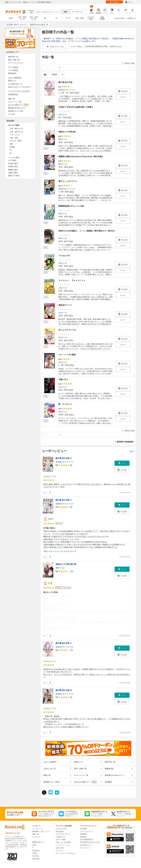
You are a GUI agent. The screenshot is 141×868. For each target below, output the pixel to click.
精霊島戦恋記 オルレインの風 (71, 206)
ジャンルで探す (14, 157)
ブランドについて (87, 831)
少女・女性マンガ (34, 18)
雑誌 (11, 144)
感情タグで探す (14, 176)
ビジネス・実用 (16, 141)
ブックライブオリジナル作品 (19, 91)
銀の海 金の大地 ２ (64, 500)
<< (47, 67)
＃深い (46, 551)
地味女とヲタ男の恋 (67, 132)
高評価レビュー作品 (16, 111)
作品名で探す (13, 164)
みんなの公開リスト (18, 105)
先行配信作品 (13, 94)
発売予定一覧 (13, 57)
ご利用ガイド (131, 18)
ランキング (36, 837)
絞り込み (31, 12)
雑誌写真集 (102, 18)
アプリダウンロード (63, 834)
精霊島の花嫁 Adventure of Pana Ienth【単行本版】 (81, 156)
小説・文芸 (79, 18)
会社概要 (83, 829)
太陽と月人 (63, 379)
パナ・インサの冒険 (67, 355)
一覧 (132, 451)
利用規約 (83, 837)
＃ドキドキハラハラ (68, 551)
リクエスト (60, 851)
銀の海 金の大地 (65, 82)
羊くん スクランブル (67, 330)
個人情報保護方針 (87, 840)
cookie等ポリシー (87, 845)
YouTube (35, 856)
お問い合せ (60, 848)
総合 (11, 18)
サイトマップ (85, 848)
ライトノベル (15, 135)
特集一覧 (11, 99)
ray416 (51, 519)
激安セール (12, 81)
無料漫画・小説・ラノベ (41, 831)
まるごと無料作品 (15, 78)
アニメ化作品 (13, 67)
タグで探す (12, 160)
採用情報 (83, 834)
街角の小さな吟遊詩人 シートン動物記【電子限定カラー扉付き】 (83, 39)
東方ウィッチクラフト (68, 181)
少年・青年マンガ (22, 18)
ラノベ (68, 18)
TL (57, 18)
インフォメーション (63, 845)
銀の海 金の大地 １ (64, 643)
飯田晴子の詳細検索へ (126, 442)
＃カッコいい (54, 551)
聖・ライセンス (65, 404)
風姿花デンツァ (65, 305)
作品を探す (60, 831)
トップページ (37, 829)
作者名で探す (13, 167)
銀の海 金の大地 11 (64, 690)
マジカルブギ (64, 256)
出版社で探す (13, 173)
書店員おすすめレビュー (17, 108)
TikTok (35, 853)
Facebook (36, 859)
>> (130, 67)
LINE (34, 845)
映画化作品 (12, 73)
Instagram (36, 851)
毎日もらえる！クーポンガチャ (20, 87)
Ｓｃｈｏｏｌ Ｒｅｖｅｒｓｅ (72, 280)
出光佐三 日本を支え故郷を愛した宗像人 (76, 107)
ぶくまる (11, 114)
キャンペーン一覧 (15, 102)
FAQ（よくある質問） (64, 842)
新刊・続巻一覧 (14, 60)
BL (45, 18)
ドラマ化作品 (13, 70)
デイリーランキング (16, 63)
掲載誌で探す (13, 170)
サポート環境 (61, 840)
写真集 (12, 147)
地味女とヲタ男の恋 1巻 (66, 564)
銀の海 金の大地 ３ (64, 458)
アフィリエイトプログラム (66, 853)
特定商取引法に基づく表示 (90, 842)
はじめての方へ (120, 18)
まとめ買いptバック (15, 84)
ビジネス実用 (91, 18)
